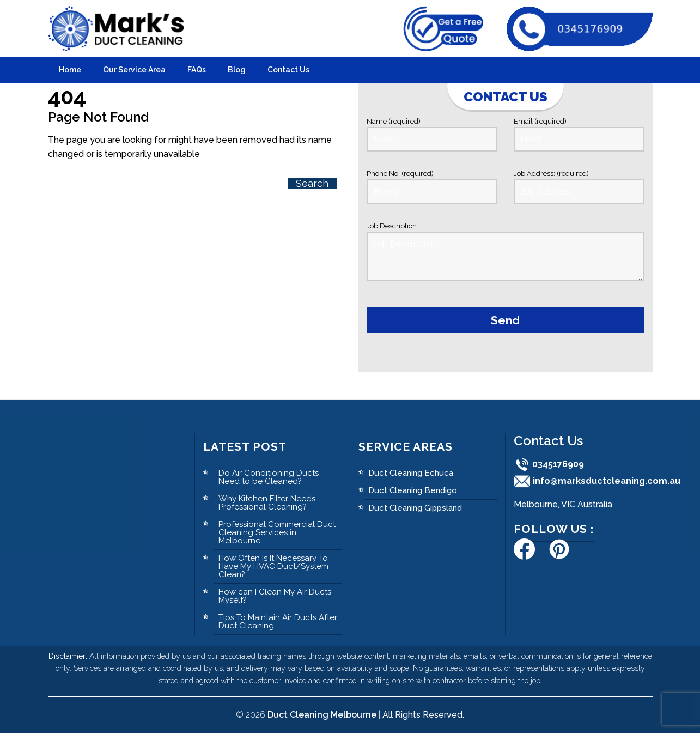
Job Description (506, 253)
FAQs (197, 70)
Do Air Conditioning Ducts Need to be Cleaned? (269, 477)
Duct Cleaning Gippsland (415, 508)
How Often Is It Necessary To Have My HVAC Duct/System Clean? (273, 566)
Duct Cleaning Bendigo (413, 490)
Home (70, 70)
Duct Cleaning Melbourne (322, 715)
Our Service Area (134, 70)
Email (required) (579, 134)
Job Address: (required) (579, 187)
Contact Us (288, 70)
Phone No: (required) (432, 187)
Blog (237, 70)
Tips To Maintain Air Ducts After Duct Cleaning (278, 622)
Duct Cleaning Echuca (411, 473)
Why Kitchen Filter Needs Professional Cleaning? (267, 503)
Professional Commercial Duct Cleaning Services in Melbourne (277, 532)
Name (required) (432, 134)
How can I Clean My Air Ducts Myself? (275, 596)
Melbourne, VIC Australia (563, 504)
